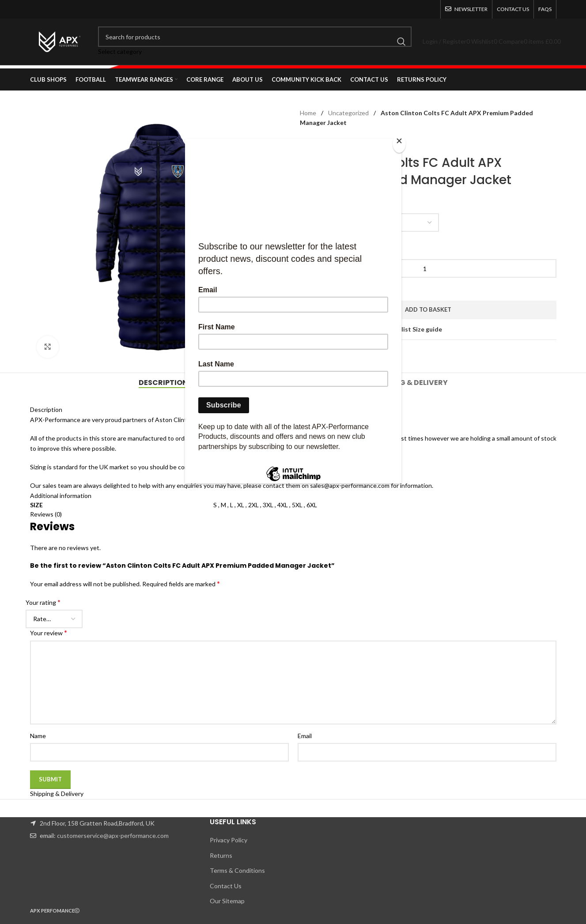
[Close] (399, 143)
